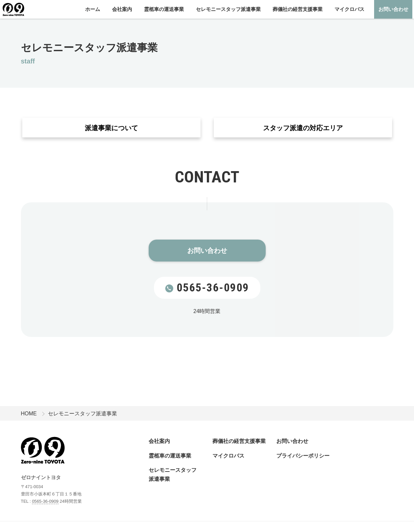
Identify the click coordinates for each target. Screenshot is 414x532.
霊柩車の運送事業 (164, 9)
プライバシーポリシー (303, 456)
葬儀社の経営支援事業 (298, 9)
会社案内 (122, 9)
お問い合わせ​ (207, 251)
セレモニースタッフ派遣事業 (228, 9)
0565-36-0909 (207, 287)
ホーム (93, 9)
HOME (29, 414)
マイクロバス (349, 9)
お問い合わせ (393, 9)
